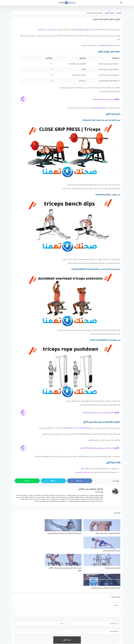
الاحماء (107, 88)
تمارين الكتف (87, 471)
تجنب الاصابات (93, 439)
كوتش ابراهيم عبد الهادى (91, 488)
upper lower (68, 427)
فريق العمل (63, 633)
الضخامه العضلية (98, 108)
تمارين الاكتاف (42, 30)
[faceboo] (70, 627)
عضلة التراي (78, 30)
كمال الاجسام (88, 30)
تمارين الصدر (51, 30)
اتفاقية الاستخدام (96, 633)
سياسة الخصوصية (83, 633)
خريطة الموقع (72, 633)
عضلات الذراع (85, 468)
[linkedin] (64, 627)
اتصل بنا (38, 633)
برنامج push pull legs (85, 427)
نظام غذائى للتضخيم (105, 45)
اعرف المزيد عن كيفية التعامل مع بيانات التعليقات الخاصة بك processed (67, 614)
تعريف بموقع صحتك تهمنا (50, 633)
